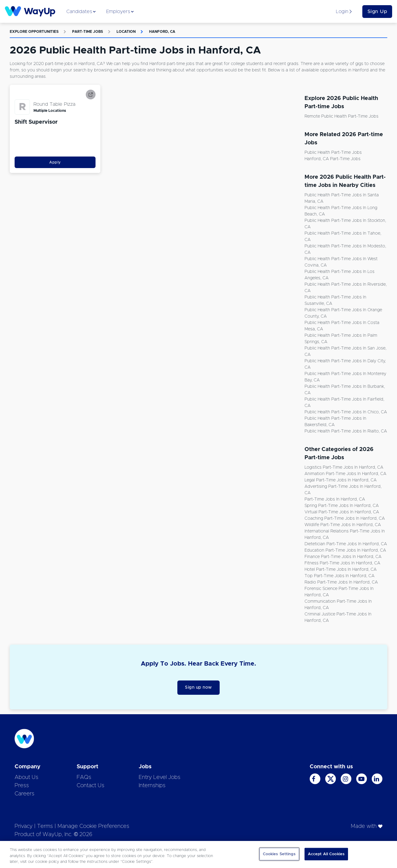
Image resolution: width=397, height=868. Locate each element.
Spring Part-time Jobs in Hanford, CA (342, 506)
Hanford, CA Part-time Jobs (333, 159)
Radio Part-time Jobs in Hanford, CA (341, 582)
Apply (55, 162)
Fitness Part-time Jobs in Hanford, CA (342, 563)
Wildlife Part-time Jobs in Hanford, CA (343, 525)
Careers (24, 794)
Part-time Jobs (88, 32)
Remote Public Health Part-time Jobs (341, 116)
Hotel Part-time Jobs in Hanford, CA (341, 570)
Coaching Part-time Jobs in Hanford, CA (345, 518)
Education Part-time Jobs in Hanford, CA (345, 550)
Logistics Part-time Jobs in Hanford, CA (344, 467)
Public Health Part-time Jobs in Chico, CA (346, 412)
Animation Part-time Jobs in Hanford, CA (345, 474)
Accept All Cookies (326, 854)
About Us (26, 777)
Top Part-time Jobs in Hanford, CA (340, 576)
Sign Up (377, 12)
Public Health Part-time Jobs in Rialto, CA (346, 431)
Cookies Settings (279, 854)
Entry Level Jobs (160, 777)
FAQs (84, 777)
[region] (198, 854)
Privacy (24, 826)
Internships (152, 786)
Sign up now (198, 687)
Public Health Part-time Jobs (333, 153)
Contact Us (91, 786)
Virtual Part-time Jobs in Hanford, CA (342, 512)
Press (22, 786)
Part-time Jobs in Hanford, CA (335, 499)
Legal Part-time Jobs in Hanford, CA (341, 480)
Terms (45, 826)
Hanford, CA (162, 32)
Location (126, 32)
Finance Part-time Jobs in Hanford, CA (343, 557)
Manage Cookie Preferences (93, 826)
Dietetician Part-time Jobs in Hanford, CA (346, 544)
